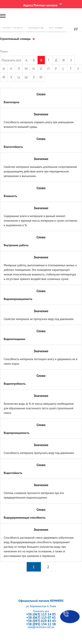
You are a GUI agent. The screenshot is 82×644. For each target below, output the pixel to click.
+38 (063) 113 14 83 (41, 614)
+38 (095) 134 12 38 (41, 624)
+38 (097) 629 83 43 (41, 621)
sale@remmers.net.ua (41, 627)
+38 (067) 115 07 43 (41, 618)
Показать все (11, 60)
